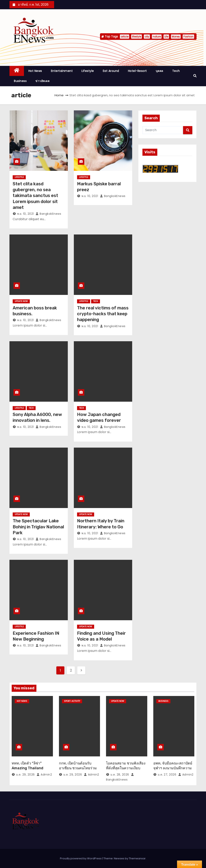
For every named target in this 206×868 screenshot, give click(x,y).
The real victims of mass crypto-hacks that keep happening (103, 314)
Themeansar (137, 858)
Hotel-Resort (137, 71)
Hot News (35, 71)
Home (59, 95)
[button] (195, 76)
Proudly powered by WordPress (81, 858)
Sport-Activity (72, 701)
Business (20, 81)
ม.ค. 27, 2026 (167, 775)
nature (157, 37)
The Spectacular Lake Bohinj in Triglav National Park (38, 527)
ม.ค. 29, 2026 (25, 775)
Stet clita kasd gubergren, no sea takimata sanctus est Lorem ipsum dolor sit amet (35, 196)
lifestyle (136, 37)
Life (166, 37)
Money (176, 37)
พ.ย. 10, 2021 (25, 214)
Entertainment (62, 71)
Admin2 (44, 775)
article (125, 37)
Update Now (21, 301)
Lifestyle (88, 71)
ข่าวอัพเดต (42, 81)
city (147, 37)
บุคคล (160, 71)
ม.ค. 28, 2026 (120, 775)
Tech (176, 71)
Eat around (111, 71)
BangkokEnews (48, 214)
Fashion (188, 37)
